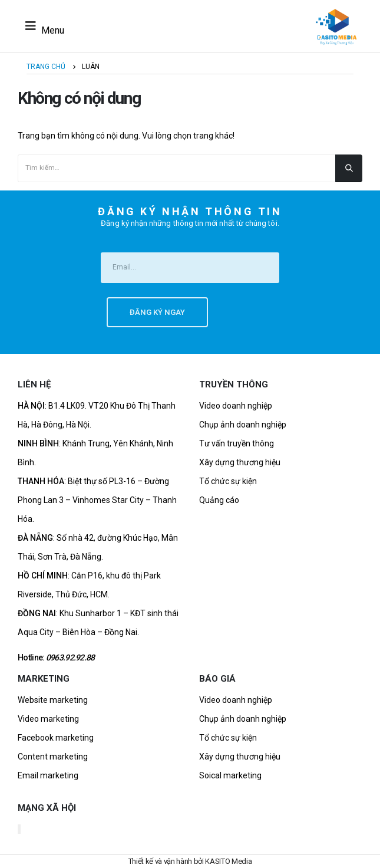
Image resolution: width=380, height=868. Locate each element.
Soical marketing (230, 775)
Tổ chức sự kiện (228, 481)
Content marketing (53, 757)
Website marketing (53, 700)
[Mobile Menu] (42, 26)
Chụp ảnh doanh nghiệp (243, 425)
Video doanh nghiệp (236, 406)
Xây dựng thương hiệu (240, 462)
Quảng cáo (219, 500)
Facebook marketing (56, 738)
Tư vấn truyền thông (237, 443)
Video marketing (48, 719)
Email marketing (48, 775)
